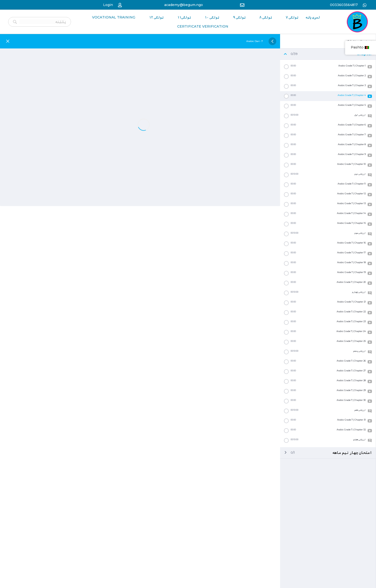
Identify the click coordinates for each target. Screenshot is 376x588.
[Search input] (43, 21)
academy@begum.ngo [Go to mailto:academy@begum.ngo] (184, 4)
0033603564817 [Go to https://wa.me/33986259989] (343, 4)
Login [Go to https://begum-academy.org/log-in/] (108, 4)
